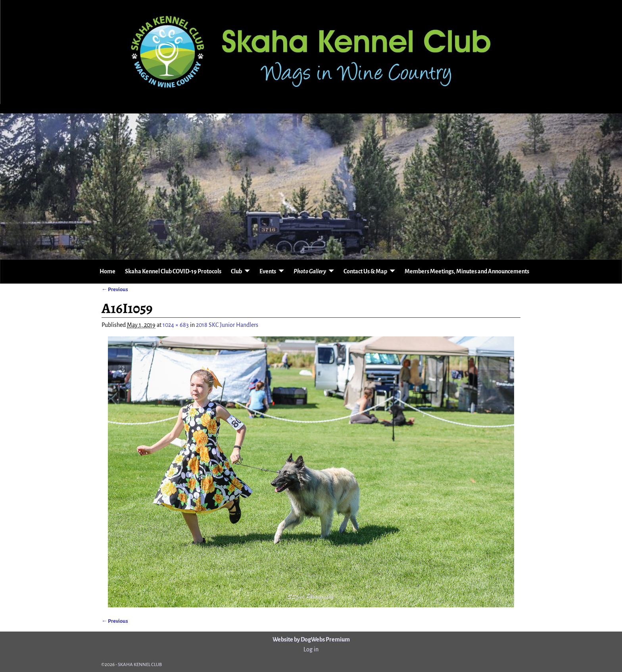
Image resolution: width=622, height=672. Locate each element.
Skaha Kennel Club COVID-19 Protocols (173, 271)
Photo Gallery (310, 271)
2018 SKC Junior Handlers (227, 325)
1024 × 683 (176, 325)
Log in (311, 649)
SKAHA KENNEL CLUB (140, 665)
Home (108, 271)
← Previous (115, 289)
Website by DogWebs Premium (311, 639)
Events (268, 271)
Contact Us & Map (365, 271)
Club (236, 271)
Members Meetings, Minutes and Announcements (467, 271)
